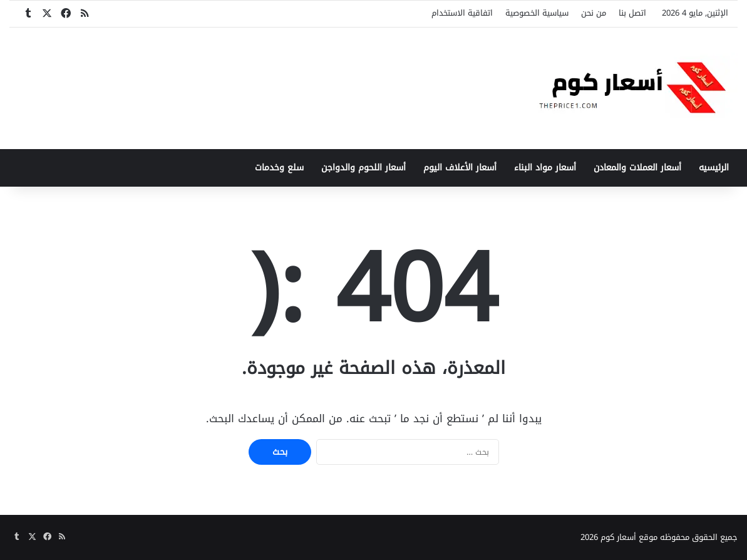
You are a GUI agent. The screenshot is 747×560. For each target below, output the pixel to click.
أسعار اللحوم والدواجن (363, 168)
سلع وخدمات (279, 168)
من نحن (594, 13)
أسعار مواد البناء (545, 168)
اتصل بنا (632, 13)
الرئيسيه (714, 168)
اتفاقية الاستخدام (462, 13)
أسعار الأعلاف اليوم (460, 168)
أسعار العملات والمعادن (637, 168)
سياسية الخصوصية (537, 13)
